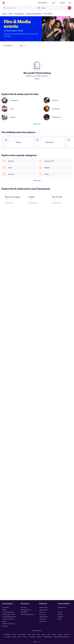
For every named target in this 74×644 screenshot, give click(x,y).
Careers (43, 634)
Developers (8, 637)
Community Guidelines (8, 619)
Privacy (25, 637)
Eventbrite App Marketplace (9, 617)
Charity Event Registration (27, 614)
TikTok (59, 619)
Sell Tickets (24, 607)
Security (66, 634)
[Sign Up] (62, 3)
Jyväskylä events (44, 617)
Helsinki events (43, 607)
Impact (54, 634)
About (29, 634)
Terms (20, 637)
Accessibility (32, 637)
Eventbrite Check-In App (9, 614)
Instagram (60, 617)
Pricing (4, 610)
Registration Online (26, 610)
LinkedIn (60, 614)
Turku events (43, 612)
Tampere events (43, 610)
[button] (9, 46)
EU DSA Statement (48, 637)
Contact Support (62, 607)
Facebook (60, 612)
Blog (34, 634)
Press (49, 634)
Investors (60, 634)
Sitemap (4, 621)
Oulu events (42, 614)
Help (38, 634)
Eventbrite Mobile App (8, 612)
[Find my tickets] (42, 3)
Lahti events (42, 619)
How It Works (6, 607)
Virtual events (43, 621)
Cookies (39, 637)
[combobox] (54, 8)
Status (14, 637)
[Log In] (54, 3)
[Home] (3, 3)
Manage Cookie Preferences (62, 637)
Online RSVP (24, 612)
